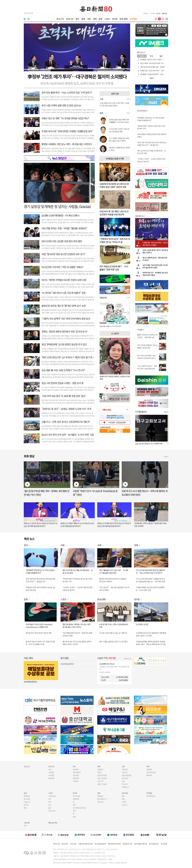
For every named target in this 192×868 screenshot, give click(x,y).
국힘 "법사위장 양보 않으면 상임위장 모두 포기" (63, 254)
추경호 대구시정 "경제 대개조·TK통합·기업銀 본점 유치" (67, 131)
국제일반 (149, 769)
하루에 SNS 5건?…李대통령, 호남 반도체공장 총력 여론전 (155, 274)
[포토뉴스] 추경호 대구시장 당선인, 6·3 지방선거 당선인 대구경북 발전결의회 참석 (114, 525)
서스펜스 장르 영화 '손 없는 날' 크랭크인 (113, 633)
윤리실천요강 (154, 844)
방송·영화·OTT (102, 799)
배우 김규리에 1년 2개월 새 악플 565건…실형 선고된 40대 (78, 572)
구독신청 (73, 844)
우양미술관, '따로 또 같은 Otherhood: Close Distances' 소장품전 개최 (39, 626)
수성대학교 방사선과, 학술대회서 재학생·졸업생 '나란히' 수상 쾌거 (151, 634)
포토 (123, 799)
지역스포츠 (52, 811)
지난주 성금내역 (105, 672)
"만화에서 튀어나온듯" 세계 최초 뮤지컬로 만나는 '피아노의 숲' (115, 240)
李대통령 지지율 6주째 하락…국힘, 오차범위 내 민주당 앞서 (160, 74)
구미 (25, 826)
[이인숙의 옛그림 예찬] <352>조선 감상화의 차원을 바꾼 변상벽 (114, 213)
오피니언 (70, 19)
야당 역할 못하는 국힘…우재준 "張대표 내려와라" (64, 228)
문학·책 (26, 805)
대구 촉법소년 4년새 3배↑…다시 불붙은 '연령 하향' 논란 (114, 268)
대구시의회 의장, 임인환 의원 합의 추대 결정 (62, 241)
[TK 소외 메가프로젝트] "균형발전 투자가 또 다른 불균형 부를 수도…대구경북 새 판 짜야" (150, 580)
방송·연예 (123, 19)
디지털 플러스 (141, 412)
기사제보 (152, 13)
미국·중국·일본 (151, 772)
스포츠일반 (52, 796)
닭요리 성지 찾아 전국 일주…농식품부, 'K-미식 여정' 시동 (68, 435)
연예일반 (100, 796)
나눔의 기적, (106, 658)
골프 (50, 808)
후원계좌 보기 (128, 659)
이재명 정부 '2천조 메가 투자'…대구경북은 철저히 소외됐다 (160, 71)
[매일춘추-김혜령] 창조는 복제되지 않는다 (119, 149)
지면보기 (146, 13)
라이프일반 (76, 796)
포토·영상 (125, 793)
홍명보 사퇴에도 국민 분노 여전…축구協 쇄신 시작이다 (67, 144)
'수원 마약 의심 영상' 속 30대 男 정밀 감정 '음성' (64, 396)
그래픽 (124, 802)
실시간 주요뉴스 (142, 111)
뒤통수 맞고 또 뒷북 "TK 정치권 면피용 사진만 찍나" (65, 118)
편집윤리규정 (127, 844)
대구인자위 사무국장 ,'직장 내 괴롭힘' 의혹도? (62, 267)
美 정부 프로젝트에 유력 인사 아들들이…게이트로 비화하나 (114, 580)
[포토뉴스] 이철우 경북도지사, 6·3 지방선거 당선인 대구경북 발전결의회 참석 (77, 525)
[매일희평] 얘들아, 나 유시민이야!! (111, 326)
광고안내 (65, 844)
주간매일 (133, 19)
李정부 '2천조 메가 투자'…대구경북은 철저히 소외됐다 (77, 76)
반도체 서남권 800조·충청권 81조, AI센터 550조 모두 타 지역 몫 (77, 83)
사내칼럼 (51, 772)
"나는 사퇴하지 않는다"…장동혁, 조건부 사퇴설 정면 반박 (147, 367)
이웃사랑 (125, 784)
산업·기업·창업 (102, 778)
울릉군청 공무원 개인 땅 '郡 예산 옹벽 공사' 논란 (64, 306)
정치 (77, 19)
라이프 (115, 19)
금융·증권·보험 (102, 775)
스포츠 (107, 19)
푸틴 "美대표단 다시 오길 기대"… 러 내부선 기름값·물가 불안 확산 (114, 572)
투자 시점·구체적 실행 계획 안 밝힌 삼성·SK (61, 105)
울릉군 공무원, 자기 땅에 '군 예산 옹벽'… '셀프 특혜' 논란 (147, 336)
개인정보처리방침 (114, 844)
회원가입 (164, 13)
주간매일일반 (151, 796)
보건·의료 (125, 778)
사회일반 (125, 769)
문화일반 (27, 796)
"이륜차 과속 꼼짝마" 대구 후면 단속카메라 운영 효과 (66, 319)
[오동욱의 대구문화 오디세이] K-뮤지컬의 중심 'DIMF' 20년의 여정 (114, 185)
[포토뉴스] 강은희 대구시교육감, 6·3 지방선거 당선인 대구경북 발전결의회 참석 (40, 525)
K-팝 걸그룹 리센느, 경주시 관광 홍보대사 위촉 (114, 626)
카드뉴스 (125, 805)
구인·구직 (100, 781)
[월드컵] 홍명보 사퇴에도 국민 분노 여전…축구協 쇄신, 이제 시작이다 (77, 626)
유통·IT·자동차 (102, 784)
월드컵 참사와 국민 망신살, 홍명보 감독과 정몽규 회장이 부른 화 (77, 643)
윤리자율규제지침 (141, 844)
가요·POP (100, 802)
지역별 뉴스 (126, 787)
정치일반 (76, 769)
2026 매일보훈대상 (30, 682)
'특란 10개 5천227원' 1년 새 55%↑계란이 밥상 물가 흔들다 (69, 357)
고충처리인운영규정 (85, 844)
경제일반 (100, 769)
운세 (74, 817)
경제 (83, 19)
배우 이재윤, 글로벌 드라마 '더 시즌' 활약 (113, 642)
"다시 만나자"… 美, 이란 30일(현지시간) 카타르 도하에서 (114, 589)
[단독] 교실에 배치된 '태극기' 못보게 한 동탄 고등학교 (155, 251)
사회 (89, 19)
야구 (50, 799)
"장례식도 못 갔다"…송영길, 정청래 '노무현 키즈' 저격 (66, 409)
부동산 (99, 772)
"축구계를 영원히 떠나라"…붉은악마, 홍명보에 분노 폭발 (77, 634)
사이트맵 (164, 844)
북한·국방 (76, 778)
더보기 (128, 99)
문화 (100, 19)
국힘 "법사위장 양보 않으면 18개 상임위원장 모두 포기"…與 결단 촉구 (40, 580)
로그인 (158, 13)
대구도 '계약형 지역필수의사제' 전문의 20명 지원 (64, 280)
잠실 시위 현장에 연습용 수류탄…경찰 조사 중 (62, 383)
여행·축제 (76, 799)
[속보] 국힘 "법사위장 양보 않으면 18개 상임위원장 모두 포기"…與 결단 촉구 (152, 144)
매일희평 (51, 778)
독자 (74, 811)
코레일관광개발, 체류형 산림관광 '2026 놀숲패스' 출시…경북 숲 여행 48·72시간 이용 (151, 643)
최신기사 (60, 19)
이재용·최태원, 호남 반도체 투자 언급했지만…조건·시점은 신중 (150, 589)
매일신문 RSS (53, 823)
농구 (50, 805)
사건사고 (125, 772)
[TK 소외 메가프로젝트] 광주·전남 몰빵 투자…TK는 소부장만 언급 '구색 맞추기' (150, 572)
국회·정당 (76, 775)
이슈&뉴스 (141, 330)
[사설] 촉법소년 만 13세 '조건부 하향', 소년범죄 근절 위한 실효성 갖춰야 (114, 104)
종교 (25, 808)
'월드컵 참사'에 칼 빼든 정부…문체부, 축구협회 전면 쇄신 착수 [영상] (163, 67)
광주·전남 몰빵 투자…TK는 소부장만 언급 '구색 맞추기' (67, 93)
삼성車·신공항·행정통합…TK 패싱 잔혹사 (60, 215)
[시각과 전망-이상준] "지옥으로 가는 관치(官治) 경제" (119, 130)
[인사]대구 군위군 (142, 624)
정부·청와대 (77, 772)
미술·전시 (27, 802)
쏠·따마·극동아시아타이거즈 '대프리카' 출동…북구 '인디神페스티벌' (40, 643)
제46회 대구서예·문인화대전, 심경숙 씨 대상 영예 (115, 378)
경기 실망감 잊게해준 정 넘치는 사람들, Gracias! (57, 206)
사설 (50, 769)
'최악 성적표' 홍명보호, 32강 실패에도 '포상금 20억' (147, 346)
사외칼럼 (51, 775)
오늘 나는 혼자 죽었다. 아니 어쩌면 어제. (149, 444)
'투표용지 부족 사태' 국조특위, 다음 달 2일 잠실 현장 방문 (40, 589)
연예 (99, 793)
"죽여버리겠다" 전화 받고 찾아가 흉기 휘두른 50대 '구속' (77, 580)
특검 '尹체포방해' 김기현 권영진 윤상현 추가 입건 (64, 344)
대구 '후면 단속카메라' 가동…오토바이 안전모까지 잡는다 (147, 357)
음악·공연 (27, 799)
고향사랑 (27, 823)
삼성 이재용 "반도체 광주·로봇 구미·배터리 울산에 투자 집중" (160, 63)
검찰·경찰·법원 (126, 775)
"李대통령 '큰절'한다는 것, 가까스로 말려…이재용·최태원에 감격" (151, 119)
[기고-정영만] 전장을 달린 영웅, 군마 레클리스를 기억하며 (119, 140)
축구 (50, 802)
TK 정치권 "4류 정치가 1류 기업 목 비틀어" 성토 (63, 293)
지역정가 (76, 781)
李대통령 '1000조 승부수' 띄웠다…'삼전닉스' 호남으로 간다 (160, 60)
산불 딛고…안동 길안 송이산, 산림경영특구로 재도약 (65, 422)
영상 (123, 796)
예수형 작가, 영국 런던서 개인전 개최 (39, 633)
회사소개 (56, 844)
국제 (95, 19)
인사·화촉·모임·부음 (79, 808)
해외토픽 (149, 775)
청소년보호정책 (100, 844)
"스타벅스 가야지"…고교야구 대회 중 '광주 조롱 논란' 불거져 (78, 589)
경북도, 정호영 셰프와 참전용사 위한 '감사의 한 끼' (64, 331)
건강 (74, 805)
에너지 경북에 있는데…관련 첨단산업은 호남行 (155, 259)
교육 (123, 781)
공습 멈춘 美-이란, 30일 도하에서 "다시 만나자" (63, 370)
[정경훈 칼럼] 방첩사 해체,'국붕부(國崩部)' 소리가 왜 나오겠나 (119, 121)
